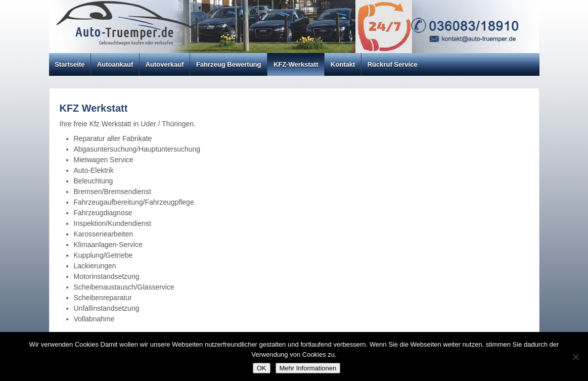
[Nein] (575, 357)
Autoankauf (115, 64)
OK (262, 368)
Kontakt (343, 64)
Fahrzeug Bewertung (229, 64)
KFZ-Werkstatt (296, 64)
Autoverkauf (165, 64)
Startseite (70, 64)
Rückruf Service (393, 64)
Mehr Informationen (308, 368)
